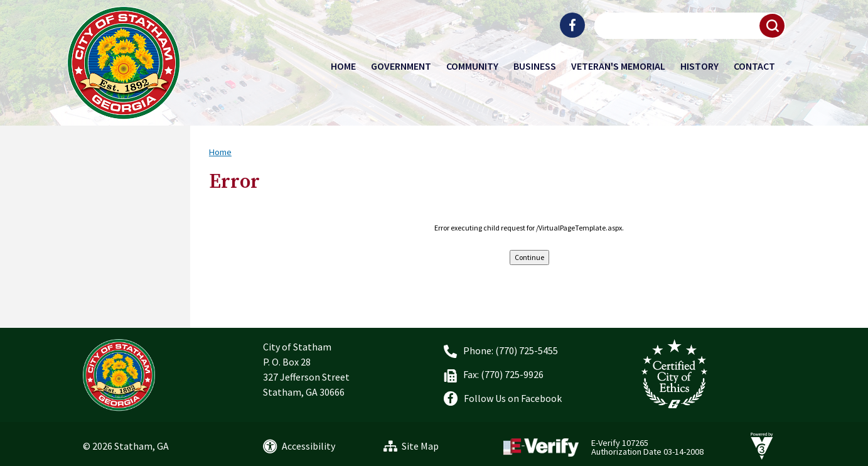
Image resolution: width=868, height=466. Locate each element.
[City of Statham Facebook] (572, 25)
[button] (773, 26)
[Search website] (689, 26)
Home (343, 66)
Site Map (420, 446)
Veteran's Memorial (618, 66)
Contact (754, 66)
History (699, 66)
